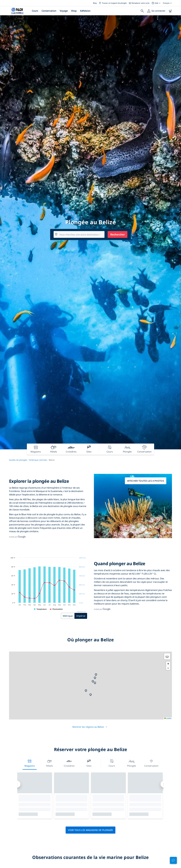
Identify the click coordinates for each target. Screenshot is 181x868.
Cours (35, 11)
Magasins (30, 763)
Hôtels (49, 763)
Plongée (132, 763)
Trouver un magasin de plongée (113, 3)
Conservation (49, 11)
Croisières (69, 763)
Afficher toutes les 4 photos (146, 481)
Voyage (64, 11)
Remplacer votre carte (139, 3)
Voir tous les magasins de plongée (90, 830)
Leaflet (168, 718)
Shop (74, 11)
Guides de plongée (18, 460)
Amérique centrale (38, 460)
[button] (95, 683)
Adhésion (85, 11)
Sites (89, 763)
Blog (95, 3)
